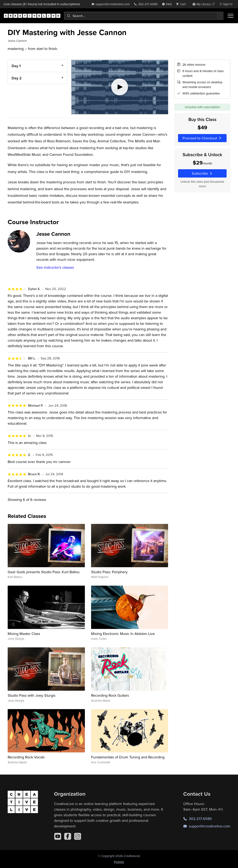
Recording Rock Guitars (110, 695)
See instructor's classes (55, 267)
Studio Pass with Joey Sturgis (32, 695)
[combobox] (144, 16)
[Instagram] (78, 836)
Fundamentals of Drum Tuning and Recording (128, 757)
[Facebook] (68, 836)
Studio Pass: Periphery (109, 572)
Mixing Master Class (24, 634)
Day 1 (16, 66)
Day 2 (17, 78)
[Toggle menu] (231, 16)
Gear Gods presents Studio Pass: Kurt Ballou (44, 572)
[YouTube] (58, 836)
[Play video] (120, 87)
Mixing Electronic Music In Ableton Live (123, 634)
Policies (119, 862)
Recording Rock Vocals (26, 757)
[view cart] (182, 4)
